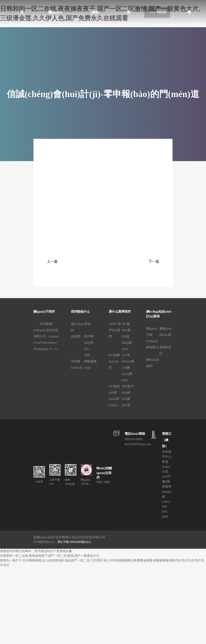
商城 (87, 324)
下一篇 (154, 261)
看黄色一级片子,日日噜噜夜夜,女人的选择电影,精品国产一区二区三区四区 (51, 560)
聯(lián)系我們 (153, 363)
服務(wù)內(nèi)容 (165, 332)
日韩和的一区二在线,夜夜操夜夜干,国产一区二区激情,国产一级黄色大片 (50, 556)
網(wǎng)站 (77, 327)
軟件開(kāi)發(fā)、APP (89, 346)
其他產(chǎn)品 (77, 365)
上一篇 (52, 261)
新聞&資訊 (165, 350)
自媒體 (76, 336)
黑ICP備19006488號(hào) (74, 542)
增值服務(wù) (90, 365)
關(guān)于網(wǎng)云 (152, 335)
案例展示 (152, 347)
